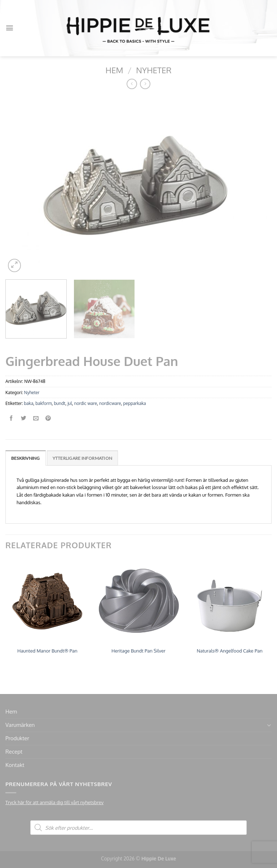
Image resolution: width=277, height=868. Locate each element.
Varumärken (20, 725)
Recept (14, 752)
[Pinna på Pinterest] (48, 418)
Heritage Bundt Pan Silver (138, 651)
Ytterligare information (83, 458)
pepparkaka (134, 403)
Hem (115, 70)
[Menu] (10, 28)
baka (28, 403)
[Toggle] (269, 725)
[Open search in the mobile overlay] (138, 828)
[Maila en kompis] (36, 418)
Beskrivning (26, 458)
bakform (43, 403)
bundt (60, 403)
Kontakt (15, 765)
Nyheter (154, 70)
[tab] (26, 458)
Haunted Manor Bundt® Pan (47, 651)
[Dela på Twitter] (24, 418)
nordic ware (86, 403)
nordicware (110, 403)
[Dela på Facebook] (11, 418)
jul (70, 403)
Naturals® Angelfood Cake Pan (229, 651)
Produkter (17, 738)
